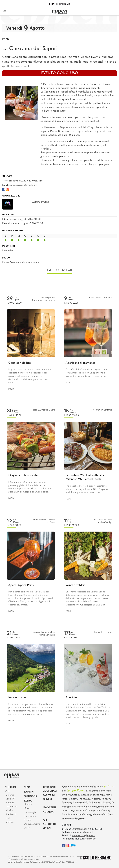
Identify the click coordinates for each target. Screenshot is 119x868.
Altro (27, 828)
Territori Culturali (50, 789)
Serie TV (10, 799)
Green (28, 820)
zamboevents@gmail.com (23, 185)
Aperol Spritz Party (21, 585)
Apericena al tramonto (80, 363)
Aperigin (71, 698)
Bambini (29, 792)
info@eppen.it (82, 829)
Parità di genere (49, 797)
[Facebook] (4, 189)
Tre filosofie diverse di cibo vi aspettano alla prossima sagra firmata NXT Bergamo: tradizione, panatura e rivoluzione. (87, 489)
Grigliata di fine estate (23, 475)
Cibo (27, 787)
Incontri (10, 803)
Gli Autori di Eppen (49, 824)
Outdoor (30, 796)
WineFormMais (75, 585)
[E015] (73, 845)
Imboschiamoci (18, 698)
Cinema (10, 795)
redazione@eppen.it (83, 832)
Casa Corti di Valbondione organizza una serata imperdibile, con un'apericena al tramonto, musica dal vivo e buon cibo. (87, 373)
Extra (28, 801)
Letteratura (11, 807)
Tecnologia (30, 812)
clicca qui (91, 839)
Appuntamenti (31, 824)
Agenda (48, 812)
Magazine (50, 808)
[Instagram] (8, 189)
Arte (8, 791)
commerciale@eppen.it (84, 835)
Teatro (9, 818)
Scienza (10, 822)
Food (6, 39)
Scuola (28, 805)
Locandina (8, 251)
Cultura (11, 787)
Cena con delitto (20, 363)
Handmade (30, 816)
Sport (27, 808)
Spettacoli (11, 814)
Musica (9, 811)
